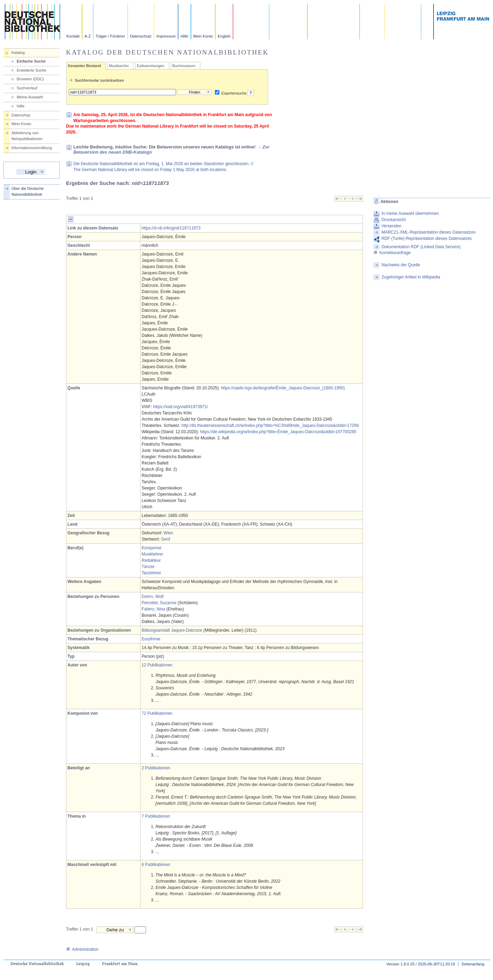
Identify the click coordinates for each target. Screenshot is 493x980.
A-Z (88, 36)
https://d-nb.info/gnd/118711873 (171, 228)
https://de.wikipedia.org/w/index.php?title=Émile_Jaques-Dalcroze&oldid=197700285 (278, 432)
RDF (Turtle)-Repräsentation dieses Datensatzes (427, 238)
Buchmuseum (184, 66)
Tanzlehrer (151, 573)
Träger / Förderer (110, 36)
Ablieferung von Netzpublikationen (27, 136)
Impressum (166, 36)
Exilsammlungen (150, 66)
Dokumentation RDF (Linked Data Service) (421, 247)
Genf (165, 539)
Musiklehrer (152, 554)
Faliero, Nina (153, 609)
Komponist (151, 548)
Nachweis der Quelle (401, 265)
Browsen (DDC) (30, 79)
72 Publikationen (157, 713)
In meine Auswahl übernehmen (410, 213)
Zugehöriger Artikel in (411, 277)
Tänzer (148, 567)
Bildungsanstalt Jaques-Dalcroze (172, 630)
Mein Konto (203, 36)
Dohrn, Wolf (152, 597)
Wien (168, 533)
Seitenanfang (473, 964)
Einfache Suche (31, 61)
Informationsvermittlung (32, 148)
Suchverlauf (27, 88)
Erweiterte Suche (31, 70)
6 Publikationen (156, 865)
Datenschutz (141, 36)
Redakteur (151, 560)
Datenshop (21, 115)
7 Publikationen (156, 816)
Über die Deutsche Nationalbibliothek (28, 191)
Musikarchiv (119, 66)
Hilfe (184, 36)
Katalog (18, 52)
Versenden (391, 226)
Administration (82, 949)
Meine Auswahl (30, 97)
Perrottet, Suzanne (159, 603)
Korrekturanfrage (392, 253)
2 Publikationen (156, 768)
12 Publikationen (157, 665)
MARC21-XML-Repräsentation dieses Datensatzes (429, 232)
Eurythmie (151, 639)
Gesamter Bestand (84, 66)
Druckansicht (393, 220)
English (224, 36)
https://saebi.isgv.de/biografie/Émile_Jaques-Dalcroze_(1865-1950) (283, 388)
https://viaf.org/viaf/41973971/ (181, 407)
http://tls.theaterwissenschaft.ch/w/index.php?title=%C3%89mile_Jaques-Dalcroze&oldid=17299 (270, 426)
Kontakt (73, 36)
